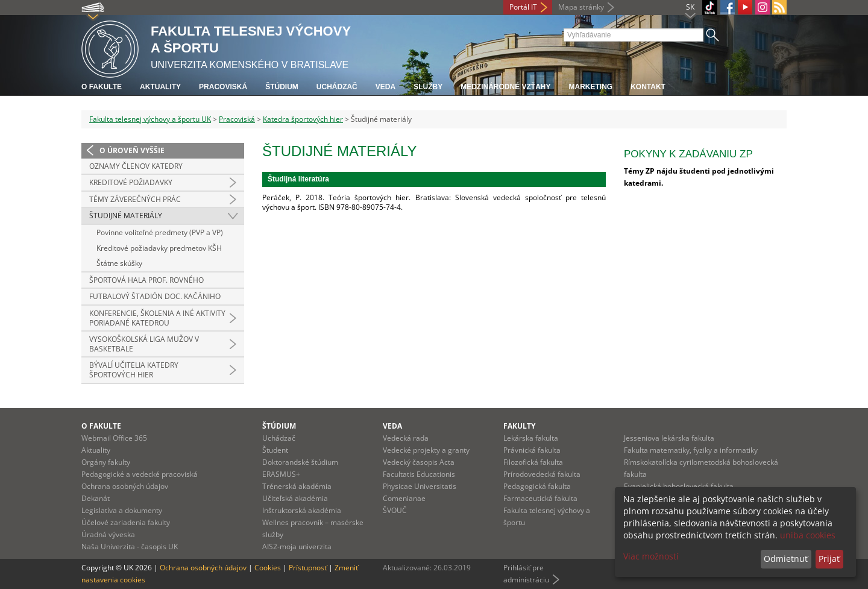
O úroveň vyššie (132, 150)
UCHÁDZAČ (337, 87)
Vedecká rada (406, 438)
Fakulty (519, 426)
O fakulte (102, 87)
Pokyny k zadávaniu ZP (688, 154)
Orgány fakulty (106, 462)
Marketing (590, 87)
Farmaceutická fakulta (540, 498)
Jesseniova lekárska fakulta (669, 438)
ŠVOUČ (395, 510)
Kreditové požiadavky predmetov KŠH (159, 248)
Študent (275, 450)
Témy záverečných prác (135, 199)
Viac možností (651, 556)
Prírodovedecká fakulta (542, 474)
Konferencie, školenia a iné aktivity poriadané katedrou (157, 318)
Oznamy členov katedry (136, 166)
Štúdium (282, 87)
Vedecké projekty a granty (426, 450)
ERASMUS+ (281, 474)
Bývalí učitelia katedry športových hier (134, 370)
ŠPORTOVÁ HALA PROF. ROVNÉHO (146, 280)
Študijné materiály (126, 216)
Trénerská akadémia (297, 486)
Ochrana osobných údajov (125, 486)
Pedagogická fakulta (537, 486)
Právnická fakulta (532, 450)
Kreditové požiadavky (131, 182)
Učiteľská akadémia (295, 498)
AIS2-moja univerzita (297, 546)
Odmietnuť (786, 559)
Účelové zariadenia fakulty (126, 522)
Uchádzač (279, 438)
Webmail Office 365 (114, 438)
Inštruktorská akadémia (302, 510)
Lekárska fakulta (531, 438)
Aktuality (160, 87)
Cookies (268, 568)
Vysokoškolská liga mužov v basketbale (144, 344)
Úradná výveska (108, 534)
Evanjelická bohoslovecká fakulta (679, 486)
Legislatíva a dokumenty (122, 510)
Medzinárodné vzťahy (505, 87)
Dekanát (96, 498)
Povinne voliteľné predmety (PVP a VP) (160, 232)
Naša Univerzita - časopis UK (130, 546)
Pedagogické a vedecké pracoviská (140, 474)
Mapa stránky (581, 7)
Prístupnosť (308, 568)
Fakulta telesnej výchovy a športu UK (150, 119)
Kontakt (648, 87)
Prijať (829, 559)
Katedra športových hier (303, 119)
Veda (385, 87)
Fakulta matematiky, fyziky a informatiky (691, 450)
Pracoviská (223, 87)
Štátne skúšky (119, 263)
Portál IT (523, 7)
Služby (428, 87)
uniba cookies (808, 535)
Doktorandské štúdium (300, 462)
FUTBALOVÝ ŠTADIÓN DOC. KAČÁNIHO (155, 296)
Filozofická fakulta (533, 462)
